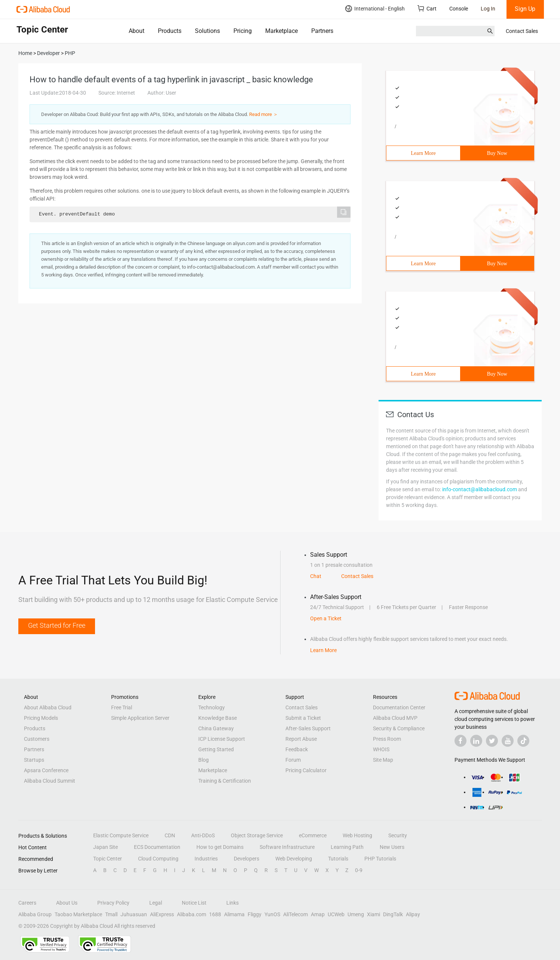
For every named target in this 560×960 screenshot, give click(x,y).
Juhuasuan (134, 914)
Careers (27, 903)
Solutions (207, 31)
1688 (215, 914)
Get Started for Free (57, 625)
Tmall (111, 914)
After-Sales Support (308, 728)
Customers (37, 739)
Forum (293, 760)
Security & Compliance (399, 728)
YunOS (272, 914)
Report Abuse (301, 739)
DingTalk (393, 914)
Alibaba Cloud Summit (50, 781)
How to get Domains (220, 847)
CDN (170, 835)
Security (398, 835)
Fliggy (255, 914)
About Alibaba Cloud (48, 707)
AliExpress (162, 914)
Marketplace (281, 31)
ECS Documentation (157, 847)
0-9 (359, 870)
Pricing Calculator (306, 770)
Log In (488, 9)
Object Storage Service (257, 835)
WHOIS (381, 749)
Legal (156, 903)
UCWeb (336, 914)
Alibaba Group (35, 914)
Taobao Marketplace (78, 914)
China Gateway (216, 728)
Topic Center (108, 859)
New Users (392, 847)
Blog (204, 760)
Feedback (297, 749)
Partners (322, 31)
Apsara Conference (46, 770)
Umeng (356, 914)
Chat (316, 576)
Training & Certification (225, 781)
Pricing (243, 31)
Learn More (423, 153)
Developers (247, 859)
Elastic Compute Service (121, 835)
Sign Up (525, 9)
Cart (427, 8)
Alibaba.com (192, 914)
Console (459, 9)
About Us (67, 903)
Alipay (413, 914)
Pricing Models (41, 718)
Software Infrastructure (287, 847)
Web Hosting (357, 835)
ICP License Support (222, 739)
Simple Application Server (140, 718)
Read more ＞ (264, 114)
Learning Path (347, 847)
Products (170, 31)
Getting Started (216, 749)
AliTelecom (296, 914)
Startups (34, 760)
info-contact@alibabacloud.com (480, 489)
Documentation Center (399, 707)
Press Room (387, 739)
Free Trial (122, 707)
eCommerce (313, 835)
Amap (318, 914)
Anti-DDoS (203, 835)
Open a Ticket (326, 618)
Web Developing (294, 859)
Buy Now (497, 153)
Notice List (194, 903)
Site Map (383, 760)
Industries (206, 859)
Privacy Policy (113, 903)
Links (232, 903)
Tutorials (338, 859)
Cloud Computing (158, 859)
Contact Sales (522, 31)
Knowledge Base (218, 718)
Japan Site (105, 847)
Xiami (374, 914)
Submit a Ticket (303, 718)
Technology (212, 707)
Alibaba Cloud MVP (395, 718)
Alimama (234, 914)
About (137, 31)
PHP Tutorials (380, 859)
